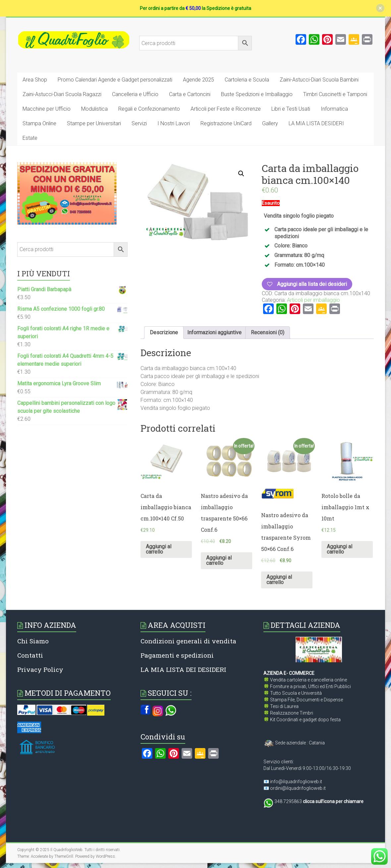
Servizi (139, 123)
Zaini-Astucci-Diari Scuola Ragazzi (62, 94)
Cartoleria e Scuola (247, 80)
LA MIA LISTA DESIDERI (316, 123)
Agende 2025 (198, 80)
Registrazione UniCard (226, 123)
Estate (30, 138)
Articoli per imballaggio (313, 300)
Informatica (334, 109)
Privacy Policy (40, 669)
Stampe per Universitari (94, 123)
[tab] (164, 333)
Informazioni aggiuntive (214, 332)
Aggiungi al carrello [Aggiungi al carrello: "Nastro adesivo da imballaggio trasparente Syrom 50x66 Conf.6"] (279, 580)
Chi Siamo (33, 641)
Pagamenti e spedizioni (177, 655)
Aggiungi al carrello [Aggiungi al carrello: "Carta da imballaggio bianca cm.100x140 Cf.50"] (159, 549)
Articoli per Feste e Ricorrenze (226, 109)
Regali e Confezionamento (149, 109)
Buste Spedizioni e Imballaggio (257, 94)
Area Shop (35, 80)
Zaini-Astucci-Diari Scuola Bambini (319, 80)
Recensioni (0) (268, 332)
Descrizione (164, 332)
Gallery (270, 123)
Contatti (30, 655)
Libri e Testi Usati (291, 109)
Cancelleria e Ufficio (135, 94)
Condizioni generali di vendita (188, 641)
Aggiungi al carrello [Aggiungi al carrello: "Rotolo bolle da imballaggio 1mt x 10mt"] (339, 549)
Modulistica (94, 109)
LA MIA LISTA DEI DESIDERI (183, 669)
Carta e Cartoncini (190, 94)
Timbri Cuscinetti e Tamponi (335, 94)
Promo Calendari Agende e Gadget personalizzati (115, 80)
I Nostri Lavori (174, 123)
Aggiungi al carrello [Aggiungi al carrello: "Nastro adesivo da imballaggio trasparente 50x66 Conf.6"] (219, 560)
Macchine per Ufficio (47, 109)
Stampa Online (39, 123)
